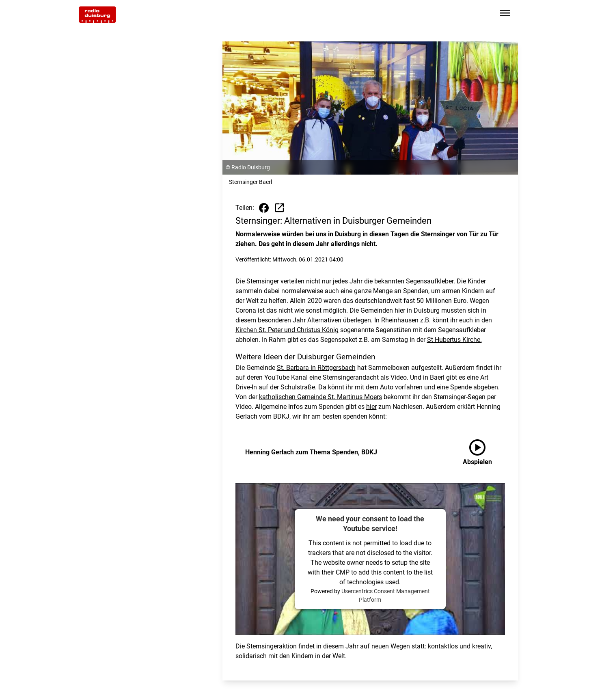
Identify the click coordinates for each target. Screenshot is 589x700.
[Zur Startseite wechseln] (97, 15)
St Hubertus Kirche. (454, 340)
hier (371, 407)
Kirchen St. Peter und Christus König (287, 330)
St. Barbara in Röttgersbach (316, 368)
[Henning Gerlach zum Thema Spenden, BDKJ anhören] (484, 452)
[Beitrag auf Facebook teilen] (264, 208)
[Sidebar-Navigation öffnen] (505, 14)
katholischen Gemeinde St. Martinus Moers (320, 397)
